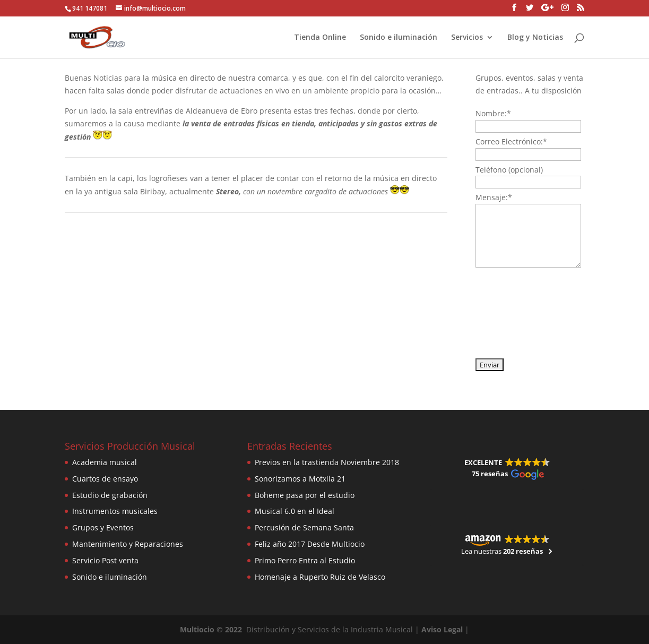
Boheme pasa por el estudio (305, 495)
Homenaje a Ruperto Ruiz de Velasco (320, 577)
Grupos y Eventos (103, 527)
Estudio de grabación (110, 495)
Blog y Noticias (535, 38)
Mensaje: (494, 197)
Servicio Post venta (105, 560)
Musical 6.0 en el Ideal (295, 511)
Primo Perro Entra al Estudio (305, 560)
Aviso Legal (442, 629)
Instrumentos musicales (115, 511)
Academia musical (105, 462)
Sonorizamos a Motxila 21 (300, 479)
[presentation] (519, 312)
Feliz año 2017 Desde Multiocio (310, 544)
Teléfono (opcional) (509, 170)
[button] (507, 469)
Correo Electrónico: (511, 141)
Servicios (467, 38)
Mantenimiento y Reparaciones (128, 544)
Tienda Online (320, 38)
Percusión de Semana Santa (304, 527)
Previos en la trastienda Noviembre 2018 (327, 462)
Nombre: (493, 113)
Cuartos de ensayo (105, 479)
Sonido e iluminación (399, 38)
